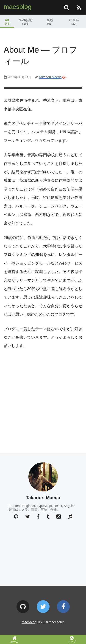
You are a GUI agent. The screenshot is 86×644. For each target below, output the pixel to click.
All (7, 22)
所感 (50, 22)
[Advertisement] (43, 399)
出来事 (74, 22)
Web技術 (26, 22)
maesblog (18, 7)
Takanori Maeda (50, 77)
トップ (72, 639)
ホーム (14, 639)
